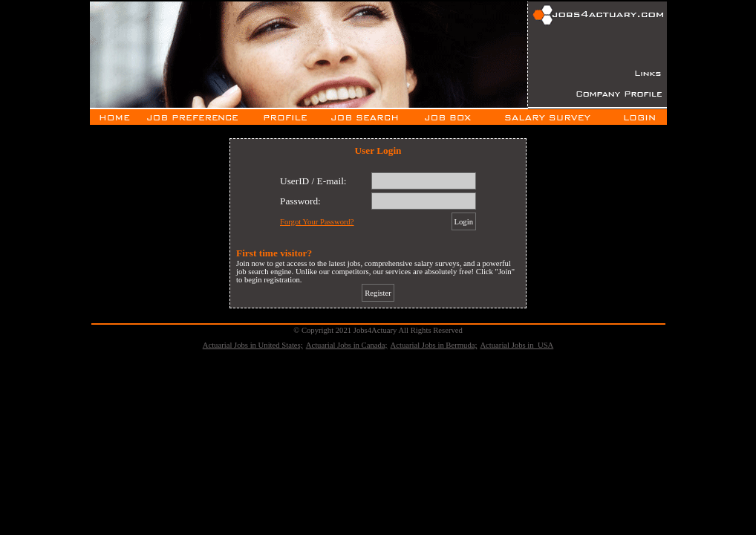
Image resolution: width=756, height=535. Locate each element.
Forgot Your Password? (317, 222)
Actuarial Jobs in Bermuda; (434, 345)
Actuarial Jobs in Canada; (347, 345)
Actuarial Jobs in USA (517, 345)
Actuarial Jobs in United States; (253, 345)
